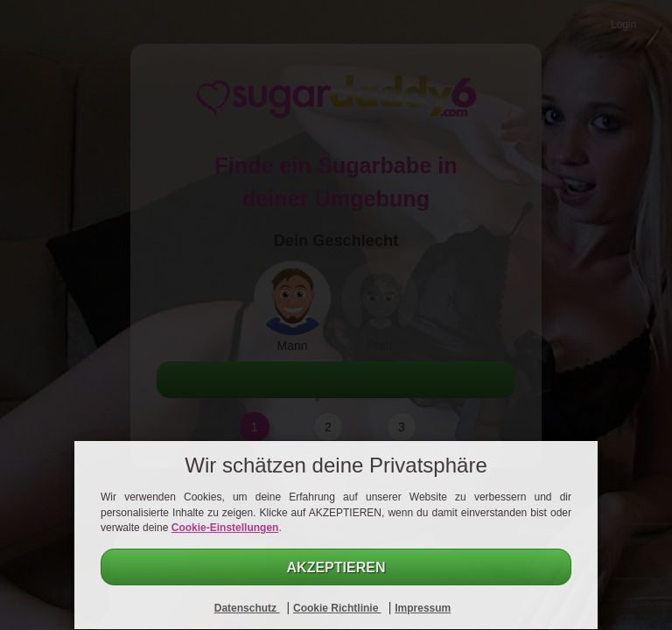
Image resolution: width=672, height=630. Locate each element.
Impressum (423, 608)
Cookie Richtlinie (337, 608)
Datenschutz (247, 608)
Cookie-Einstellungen (225, 528)
